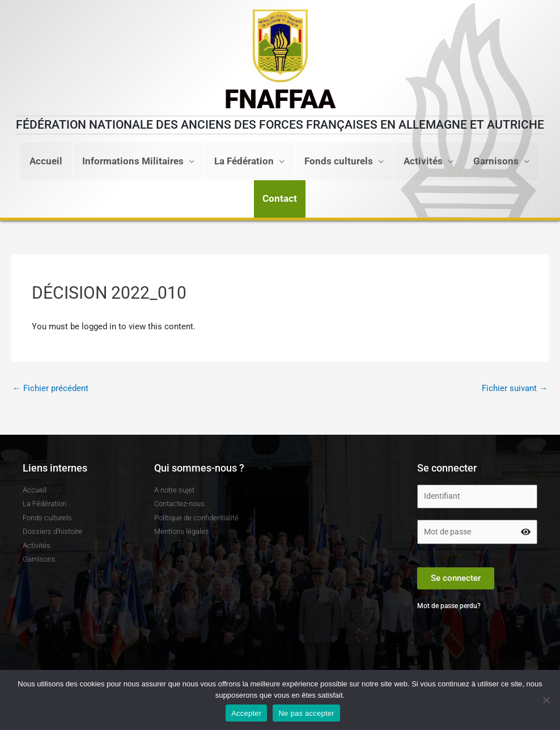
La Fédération (244, 161)
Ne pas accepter (306, 713)
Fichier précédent (50, 388)
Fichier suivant (515, 388)
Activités (423, 161)
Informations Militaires (133, 161)
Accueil (46, 161)
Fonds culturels (339, 161)
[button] (280, 199)
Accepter (246, 713)
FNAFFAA (280, 99)
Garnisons (496, 161)
